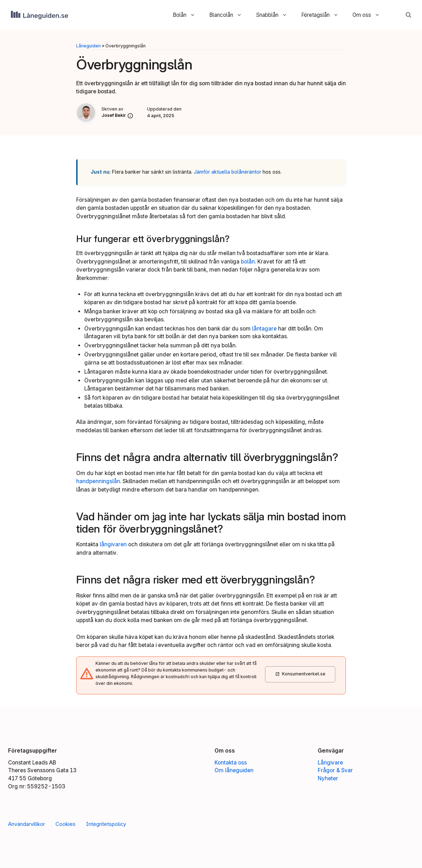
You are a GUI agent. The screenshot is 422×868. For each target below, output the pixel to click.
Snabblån (275, 15)
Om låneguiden (234, 771)
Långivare (330, 763)
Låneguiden (88, 46)
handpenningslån (98, 482)
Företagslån (323, 15)
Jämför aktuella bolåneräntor (228, 173)
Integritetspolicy (106, 825)
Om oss (370, 15)
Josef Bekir (114, 116)
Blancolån (229, 15)
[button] (405, 15)
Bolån (187, 15)
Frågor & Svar (335, 771)
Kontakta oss (231, 763)
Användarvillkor (27, 825)
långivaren (113, 545)
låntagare (264, 329)
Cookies (65, 825)
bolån (248, 262)
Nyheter (328, 779)
